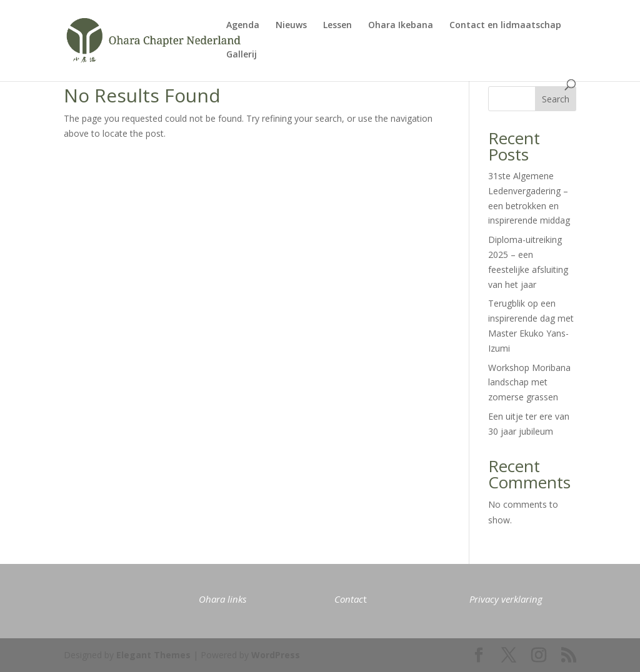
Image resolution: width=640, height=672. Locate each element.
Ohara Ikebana (401, 26)
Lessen (337, 26)
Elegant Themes (153, 655)
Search (556, 99)
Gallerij (242, 55)
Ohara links (222, 599)
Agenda (243, 26)
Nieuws (291, 26)
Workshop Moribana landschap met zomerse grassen (529, 383)
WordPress (276, 655)
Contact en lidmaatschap (505, 26)
